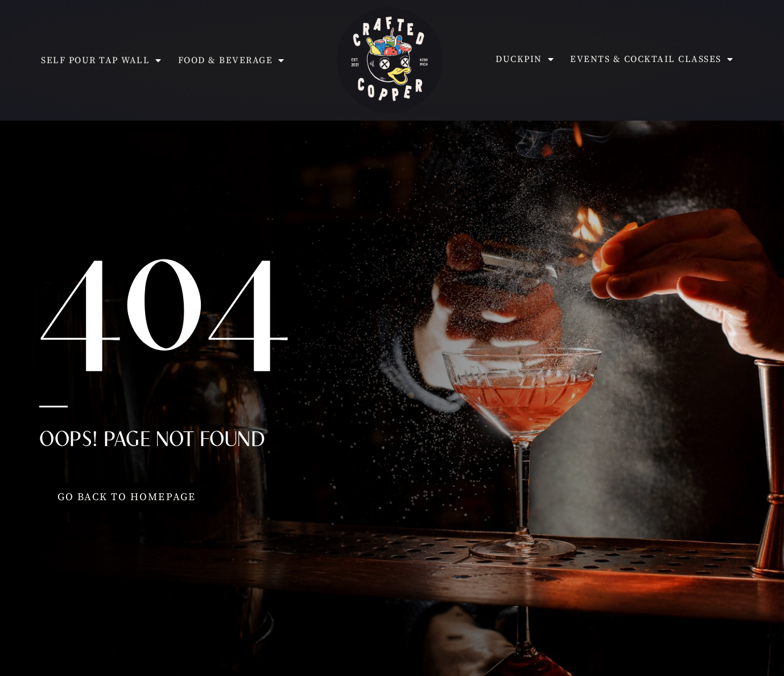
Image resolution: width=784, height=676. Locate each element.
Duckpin (525, 59)
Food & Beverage (232, 60)
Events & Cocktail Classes (652, 59)
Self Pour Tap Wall (102, 60)
